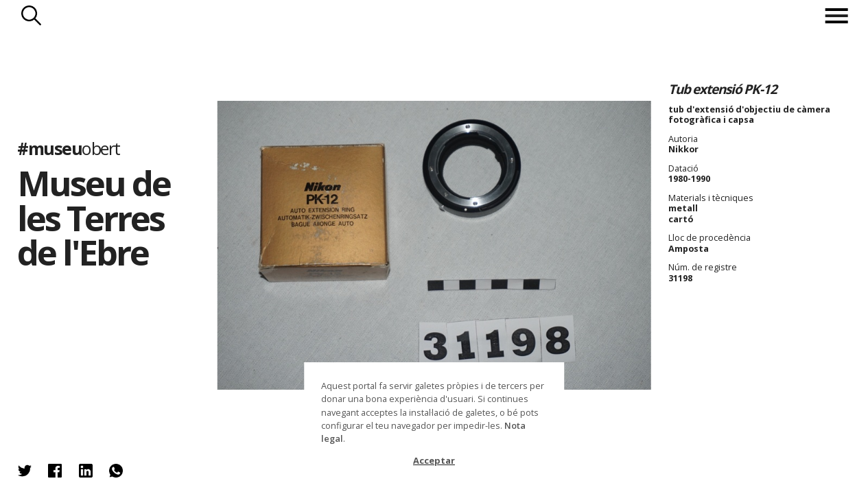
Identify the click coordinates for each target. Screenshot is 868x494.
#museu (68, 148)
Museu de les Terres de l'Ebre (94, 217)
